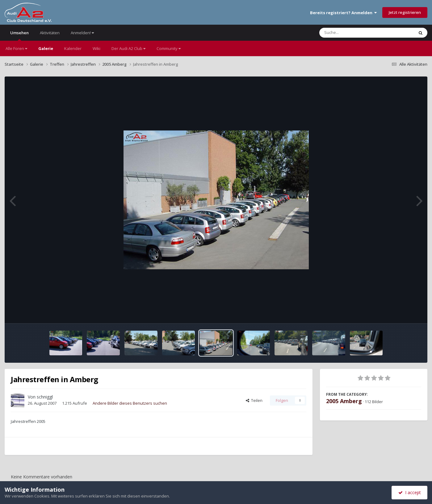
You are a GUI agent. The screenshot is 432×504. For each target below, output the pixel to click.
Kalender (73, 48)
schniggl (45, 397)
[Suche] (354, 33)
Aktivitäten (50, 33)
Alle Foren (16, 48)
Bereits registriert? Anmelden (343, 13)
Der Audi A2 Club (128, 48)
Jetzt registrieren (405, 12)
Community (169, 48)
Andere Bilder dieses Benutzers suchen (130, 403)
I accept (410, 492)
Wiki (96, 48)
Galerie (46, 48)
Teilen (254, 400)
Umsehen (19, 35)
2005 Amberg (344, 401)
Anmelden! (82, 33)
